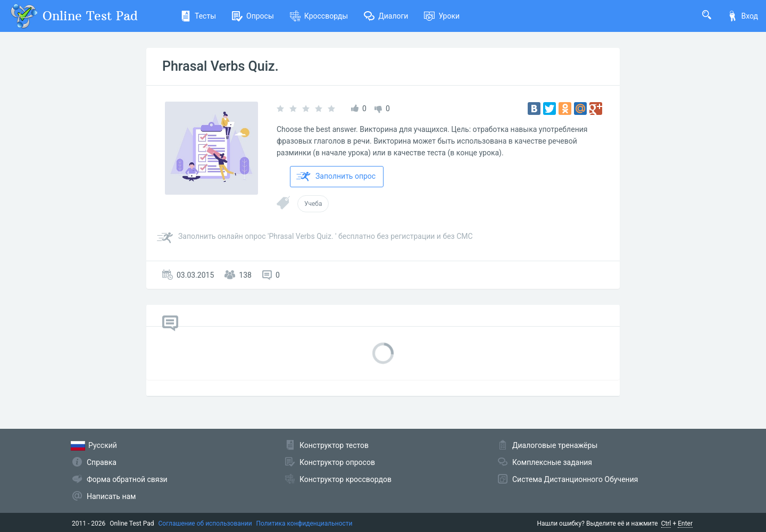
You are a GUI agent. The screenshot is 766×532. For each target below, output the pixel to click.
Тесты (198, 16)
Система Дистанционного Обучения (575, 479)
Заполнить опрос (336, 177)
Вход (743, 16)
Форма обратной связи (127, 479)
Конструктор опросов (337, 462)
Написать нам (111, 496)
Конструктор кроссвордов (345, 479)
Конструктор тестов (334, 445)
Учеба (313, 204)
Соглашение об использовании (205, 523)
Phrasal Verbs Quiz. (220, 66)
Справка (102, 462)
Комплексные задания (552, 462)
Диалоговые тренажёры (555, 445)
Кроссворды (319, 16)
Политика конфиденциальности (305, 523)
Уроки (442, 16)
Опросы (253, 16)
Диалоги (386, 16)
